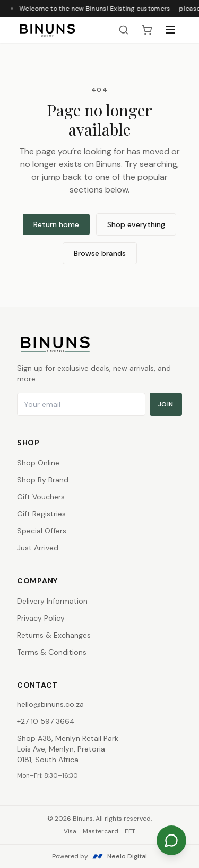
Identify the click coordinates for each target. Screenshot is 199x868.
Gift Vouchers (41, 497)
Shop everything (136, 224)
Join (166, 404)
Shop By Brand (43, 480)
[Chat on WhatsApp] (171, 840)
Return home (56, 224)
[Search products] (124, 30)
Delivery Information (52, 601)
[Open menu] (170, 30)
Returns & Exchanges (54, 635)
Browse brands (100, 253)
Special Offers (42, 531)
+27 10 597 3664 (46, 721)
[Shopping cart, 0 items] (147, 30)
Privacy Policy (41, 618)
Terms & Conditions (52, 652)
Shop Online (38, 463)
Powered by (99, 856)
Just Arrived (38, 548)
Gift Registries (41, 514)
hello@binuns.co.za (50, 704)
